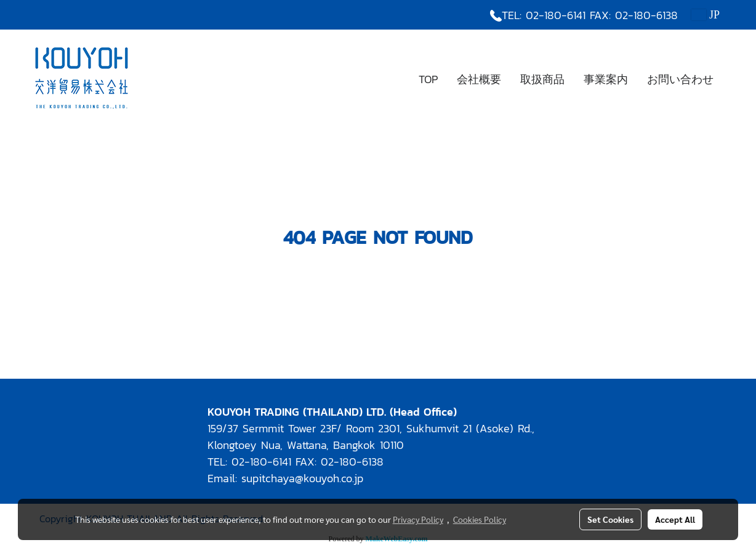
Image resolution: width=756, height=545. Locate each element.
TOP (428, 79)
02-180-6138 (646, 15)
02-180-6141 (556, 15)
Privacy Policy (418, 519)
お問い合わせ (680, 79)
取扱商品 (542, 79)
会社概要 (479, 79)
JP (706, 15)
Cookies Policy (480, 519)
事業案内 (606, 79)
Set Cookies (610, 519)
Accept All (675, 519)
